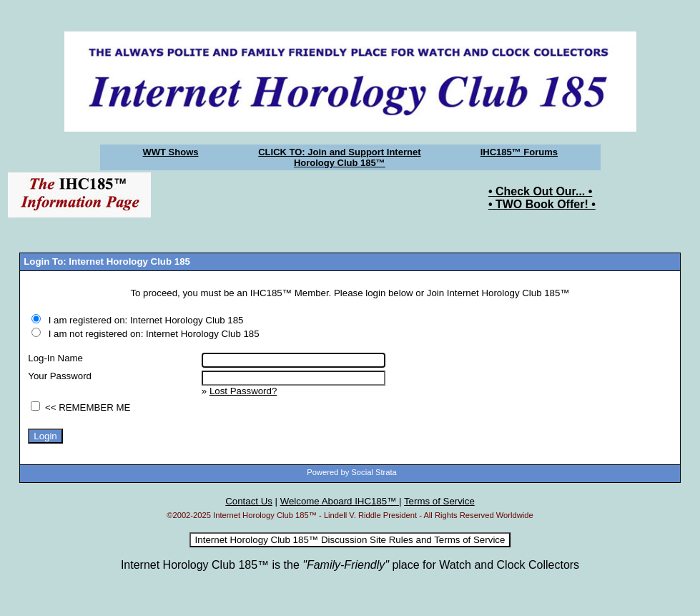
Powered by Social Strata (352, 472)
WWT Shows (171, 152)
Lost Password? (243, 391)
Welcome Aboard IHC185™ (340, 501)
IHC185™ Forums (519, 152)
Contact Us (249, 501)
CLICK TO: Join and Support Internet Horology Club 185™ (339, 157)
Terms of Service (439, 501)
